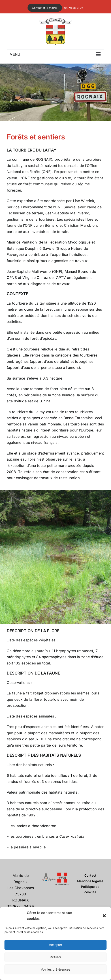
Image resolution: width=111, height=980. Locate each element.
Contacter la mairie (45, 8)
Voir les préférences (56, 969)
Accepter (55, 945)
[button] (104, 916)
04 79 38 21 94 (74, 8)
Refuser (56, 957)
